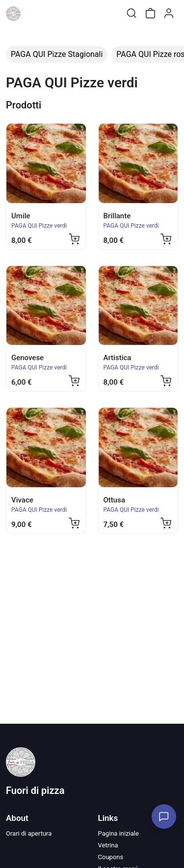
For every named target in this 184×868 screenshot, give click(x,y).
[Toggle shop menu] (33, 13)
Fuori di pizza (35, 790)
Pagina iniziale (118, 833)
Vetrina (108, 845)
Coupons (111, 857)
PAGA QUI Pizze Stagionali (57, 54)
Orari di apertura (29, 833)
